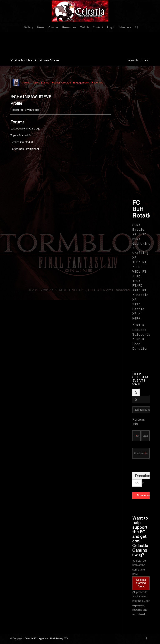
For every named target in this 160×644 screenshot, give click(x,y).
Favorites (97, 83)
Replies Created (61, 83)
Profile (26, 83)
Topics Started (41, 83)
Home (146, 60)
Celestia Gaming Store (141, 583)
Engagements (81, 83)
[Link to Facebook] (146, 638)
